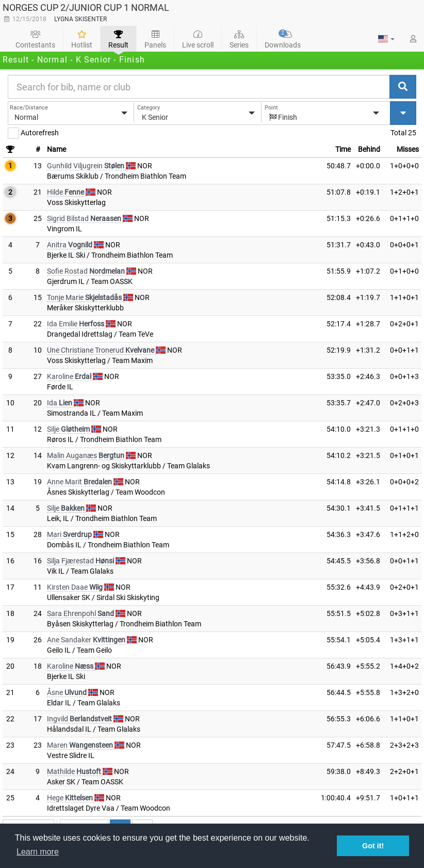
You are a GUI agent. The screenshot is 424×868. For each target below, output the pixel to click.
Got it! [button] (373, 846)
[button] (386, 39)
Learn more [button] (38, 852)
